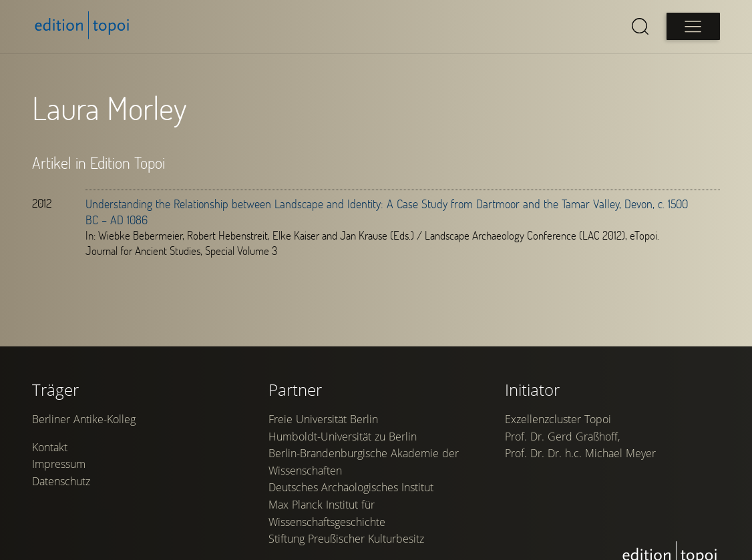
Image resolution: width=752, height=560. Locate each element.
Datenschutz (61, 481)
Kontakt (50, 447)
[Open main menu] (693, 26)
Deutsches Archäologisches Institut (351, 487)
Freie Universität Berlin (323, 419)
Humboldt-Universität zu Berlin (343, 437)
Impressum (59, 464)
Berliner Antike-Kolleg (84, 419)
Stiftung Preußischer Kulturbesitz (346, 539)
